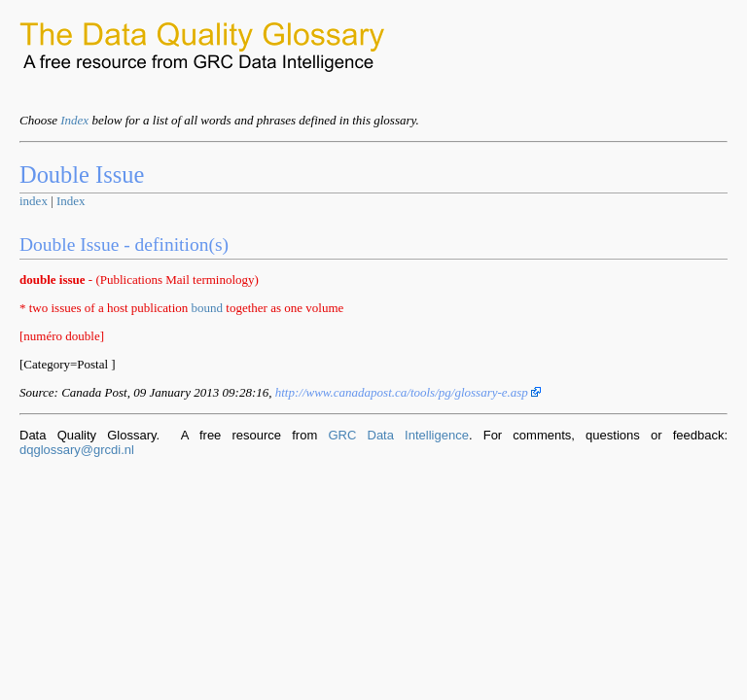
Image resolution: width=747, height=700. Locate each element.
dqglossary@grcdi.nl (77, 450)
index (34, 201)
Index (74, 120)
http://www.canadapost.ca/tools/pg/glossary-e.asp (408, 392)
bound (208, 308)
